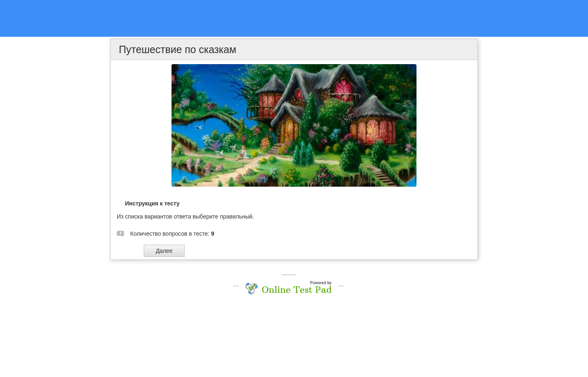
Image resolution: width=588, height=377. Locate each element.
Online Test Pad (297, 290)
